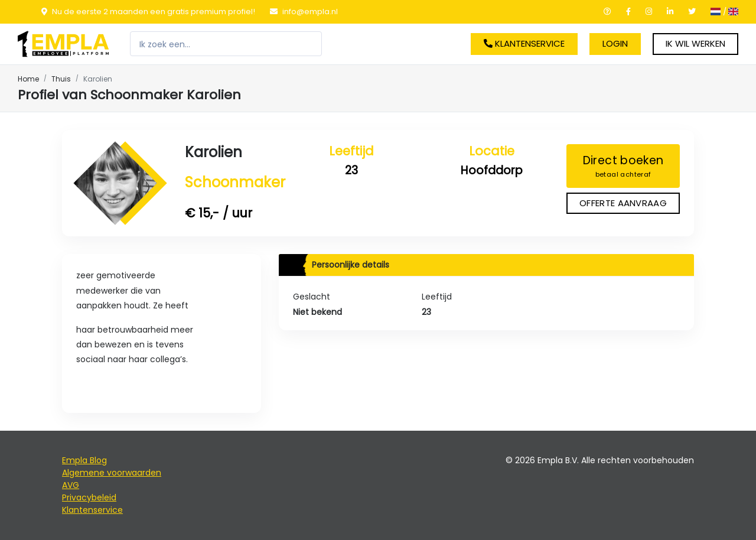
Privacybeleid (89, 497)
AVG (71, 485)
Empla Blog (84, 460)
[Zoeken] (226, 44)
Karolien (214, 152)
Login (615, 43)
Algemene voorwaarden (112, 473)
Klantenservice (524, 43)
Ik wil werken (695, 43)
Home (28, 79)
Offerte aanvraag (623, 203)
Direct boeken (623, 166)
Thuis (61, 79)
